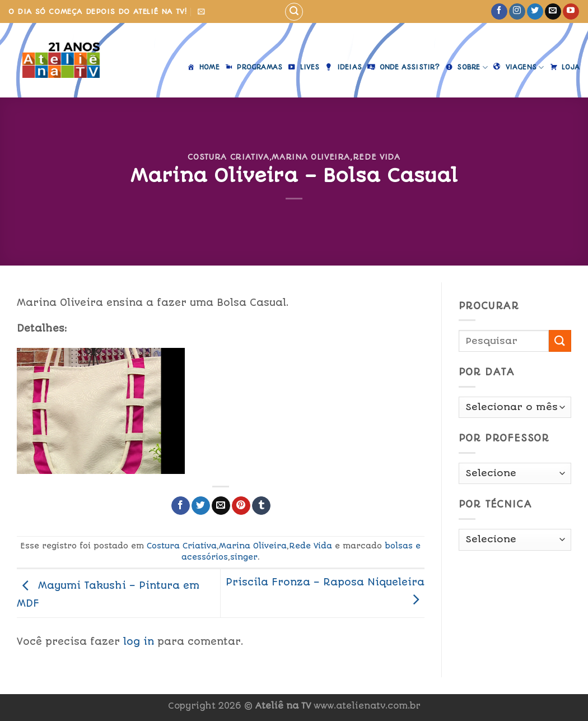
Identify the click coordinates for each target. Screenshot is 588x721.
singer (244, 557)
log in (139, 641)
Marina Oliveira (311, 157)
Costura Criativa (228, 157)
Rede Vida (377, 157)
